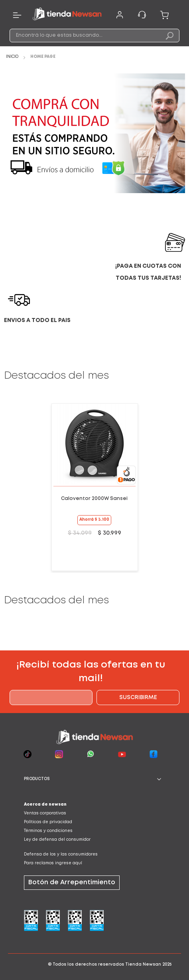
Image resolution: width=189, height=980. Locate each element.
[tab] (94, 779)
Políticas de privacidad (48, 822)
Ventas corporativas (45, 813)
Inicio (13, 57)
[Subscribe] (138, 697)
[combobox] (95, 36)
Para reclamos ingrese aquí (53, 863)
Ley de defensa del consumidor (57, 840)
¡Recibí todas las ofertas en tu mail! (91, 672)
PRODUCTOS (37, 779)
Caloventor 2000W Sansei (94, 499)
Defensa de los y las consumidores (61, 855)
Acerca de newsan (45, 805)
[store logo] (67, 15)
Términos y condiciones (48, 831)
